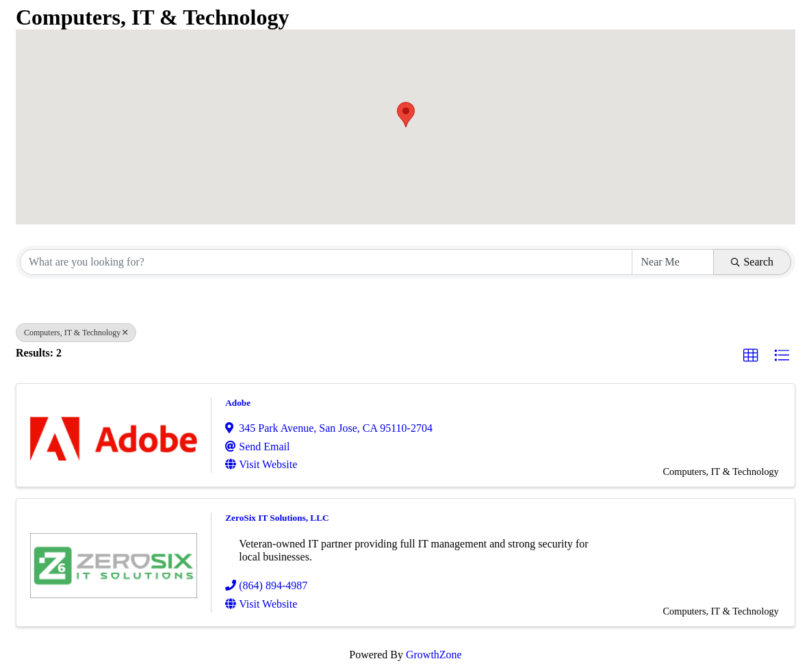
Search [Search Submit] (752, 262)
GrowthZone (434, 655)
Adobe (238, 403)
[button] (406, 115)
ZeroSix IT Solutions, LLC (277, 518)
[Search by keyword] (326, 262)
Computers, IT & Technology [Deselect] (76, 333)
